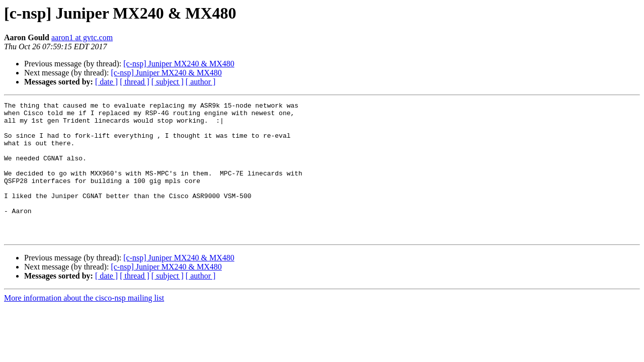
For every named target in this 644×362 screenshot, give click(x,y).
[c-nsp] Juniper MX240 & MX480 (179, 64)
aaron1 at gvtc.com (82, 37)
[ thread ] (135, 82)
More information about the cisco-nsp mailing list (84, 325)
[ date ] (106, 82)
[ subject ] (168, 82)
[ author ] (201, 82)
